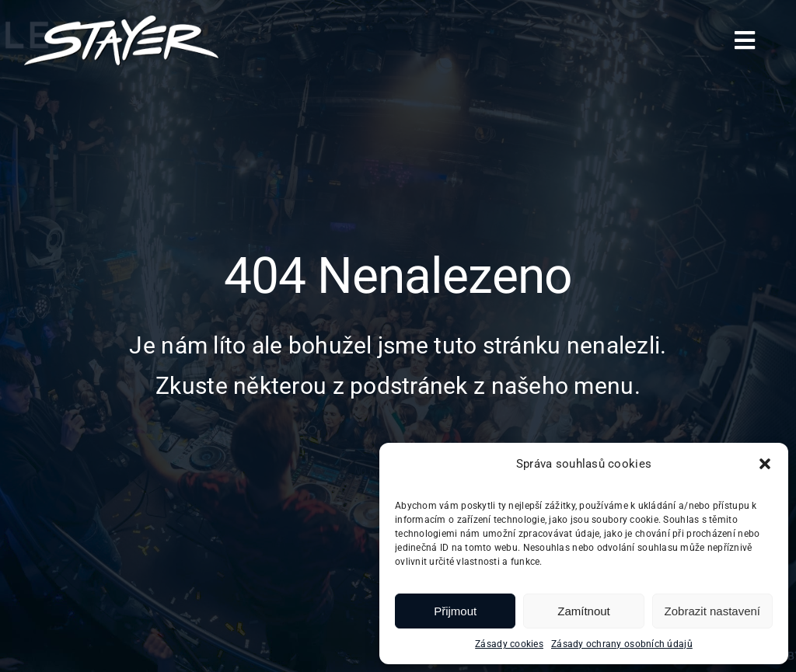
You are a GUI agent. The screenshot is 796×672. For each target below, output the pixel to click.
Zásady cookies (509, 644)
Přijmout (455, 611)
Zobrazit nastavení (712, 611)
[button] (765, 464)
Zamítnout (584, 611)
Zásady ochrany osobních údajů (622, 644)
